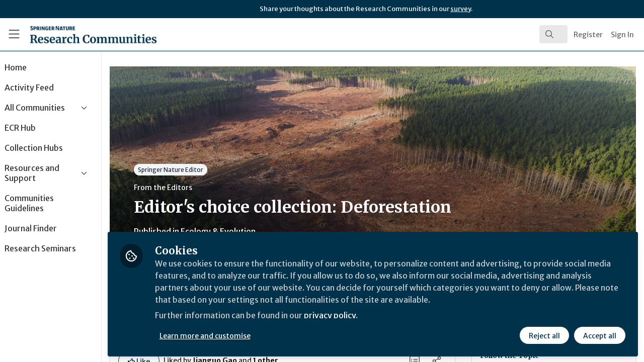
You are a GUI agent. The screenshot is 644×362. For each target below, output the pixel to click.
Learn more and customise (232, 335)
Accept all (600, 335)
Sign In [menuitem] (622, 35)
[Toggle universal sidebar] (14, 34)
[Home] (79, 34)
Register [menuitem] (588, 35)
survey (461, 9)
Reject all (544, 335)
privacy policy (358, 316)
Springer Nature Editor (198, 170)
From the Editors (190, 188)
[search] (553, 34)
